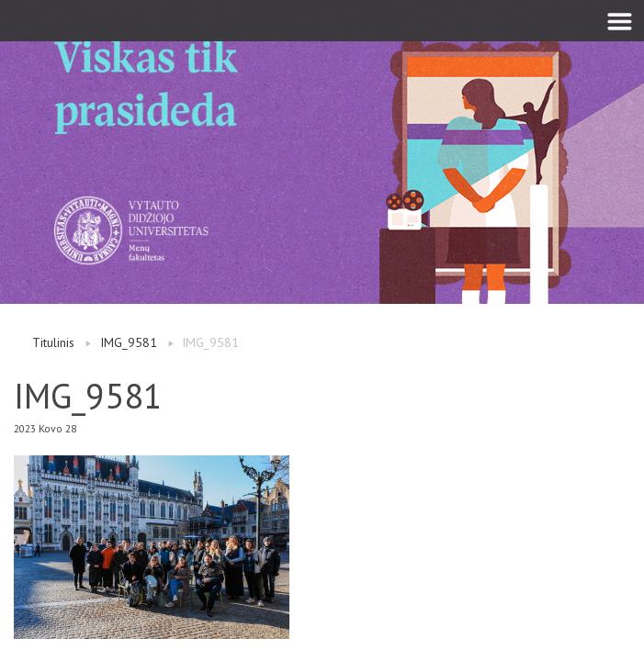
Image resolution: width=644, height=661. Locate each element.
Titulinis (53, 342)
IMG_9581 (129, 342)
